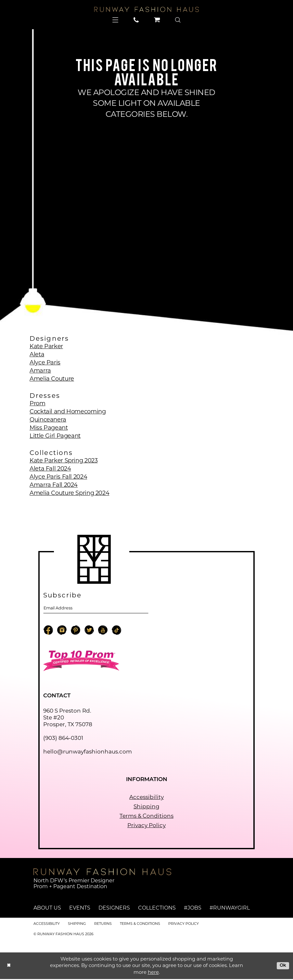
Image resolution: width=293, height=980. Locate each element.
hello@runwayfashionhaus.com (88, 753)
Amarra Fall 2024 (54, 485)
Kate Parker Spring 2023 (64, 460)
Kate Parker (46, 346)
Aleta (37, 354)
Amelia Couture (52, 379)
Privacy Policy (146, 826)
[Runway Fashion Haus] (146, 9)
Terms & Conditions (146, 817)
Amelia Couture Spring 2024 (69, 493)
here (153, 973)
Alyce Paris (45, 362)
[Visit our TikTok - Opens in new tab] (116, 632)
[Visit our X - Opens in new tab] (89, 632)
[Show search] (178, 20)
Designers (114, 909)
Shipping (146, 807)
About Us (47, 909)
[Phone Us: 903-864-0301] (136, 20)
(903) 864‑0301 (63, 739)
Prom (38, 403)
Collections (157, 909)
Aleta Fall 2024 (50, 469)
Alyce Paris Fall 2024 (58, 477)
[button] (115, 20)
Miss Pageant (49, 428)
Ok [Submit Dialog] (282, 966)
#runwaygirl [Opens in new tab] (230, 909)
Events (80, 909)
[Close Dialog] (9, 967)
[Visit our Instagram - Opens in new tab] (62, 632)
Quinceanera (48, 420)
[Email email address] (96, 609)
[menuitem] (115, 20)
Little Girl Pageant (55, 436)
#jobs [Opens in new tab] (193, 909)
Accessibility (146, 798)
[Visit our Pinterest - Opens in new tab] (76, 632)
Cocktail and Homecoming (68, 411)
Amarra (40, 371)
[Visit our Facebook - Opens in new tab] (48, 632)
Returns (103, 925)
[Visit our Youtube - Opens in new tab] (103, 632)
